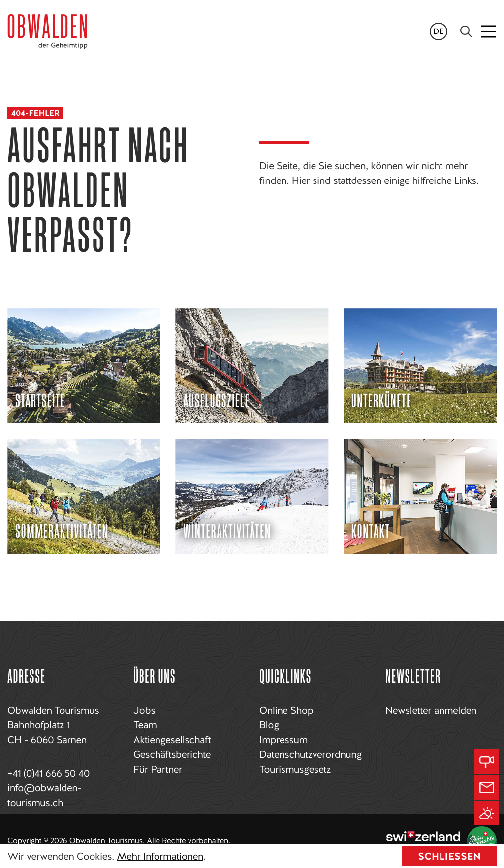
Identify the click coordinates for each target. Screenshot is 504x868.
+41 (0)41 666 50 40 (48, 773)
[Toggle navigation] (489, 31)
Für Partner (158, 769)
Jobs (144, 710)
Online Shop (286, 710)
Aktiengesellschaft (172, 740)
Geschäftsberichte (172, 754)
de (439, 31)
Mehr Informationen (160, 856)
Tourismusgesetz (295, 769)
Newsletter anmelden (431, 710)
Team (145, 725)
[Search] (466, 31)
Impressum (283, 740)
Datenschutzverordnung (311, 754)
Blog (269, 725)
